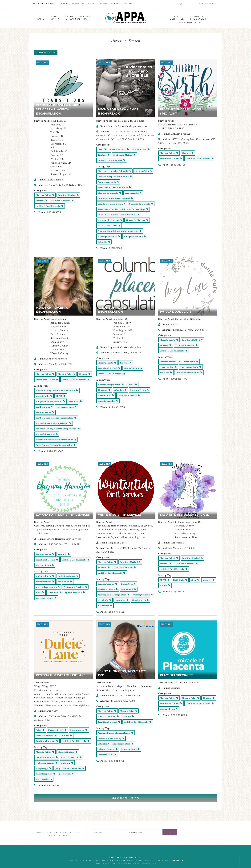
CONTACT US (136, 857)
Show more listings (126, 798)
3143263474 (178, 592)
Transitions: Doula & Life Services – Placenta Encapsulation (57, 109)
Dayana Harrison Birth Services (63, 515)
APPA (125, 18)
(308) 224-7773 (179, 379)
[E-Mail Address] (144, 833)
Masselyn (178, 860)
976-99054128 (179, 715)
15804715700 (178, 165)
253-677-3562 (117, 612)
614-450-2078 (117, 407)
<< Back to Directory (46, 53)
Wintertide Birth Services (120, 515)
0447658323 (54, 785)
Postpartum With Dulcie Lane (61, 675)
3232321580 (116, 248)
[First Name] (109, 833)
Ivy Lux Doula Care (176, 312)
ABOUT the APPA (118, 857)
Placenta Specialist (176, 675)
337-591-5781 (117, 761)
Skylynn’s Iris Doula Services (184, 515)
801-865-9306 (55, 451)
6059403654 (54, 212)
